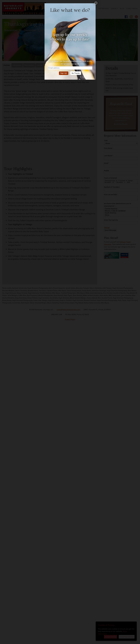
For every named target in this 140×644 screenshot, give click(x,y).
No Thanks (76, 73)
